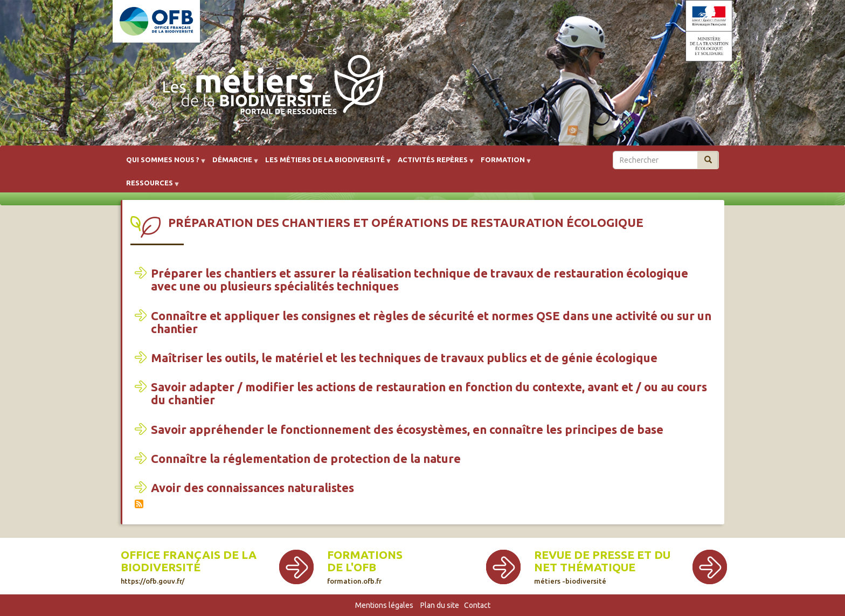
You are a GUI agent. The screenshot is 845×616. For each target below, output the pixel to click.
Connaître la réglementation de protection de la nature (306, 458)
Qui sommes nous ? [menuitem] (163, 164)
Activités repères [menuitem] (433, 164)
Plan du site (440, 605)
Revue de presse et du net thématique (602, 561)
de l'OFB (352, 567)
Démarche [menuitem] (232, 164)
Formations (365, 555)
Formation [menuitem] (503, 164)
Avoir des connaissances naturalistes (252, 487)
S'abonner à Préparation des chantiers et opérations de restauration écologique (139, 504)
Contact (477, 605)
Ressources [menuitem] (150, 187)
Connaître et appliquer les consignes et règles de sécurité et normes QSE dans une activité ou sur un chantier (431, 322)
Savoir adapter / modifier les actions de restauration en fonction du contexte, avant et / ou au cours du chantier (429, 393)
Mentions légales (384, 605)
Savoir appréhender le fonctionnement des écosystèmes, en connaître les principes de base (407, 429)
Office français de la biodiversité (189, 561)
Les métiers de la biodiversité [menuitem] (325, 164)
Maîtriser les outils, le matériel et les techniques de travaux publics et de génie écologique (404, 358)
